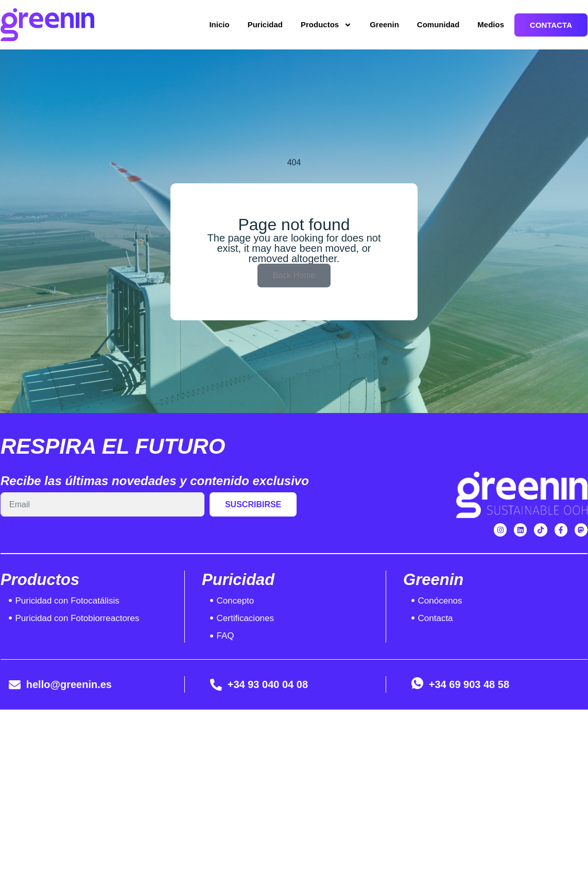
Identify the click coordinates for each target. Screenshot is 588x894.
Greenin (384, 24)
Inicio (219, 24)
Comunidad (438, 24)
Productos (326, 25)
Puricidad (265, 24)
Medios (491, 24)
